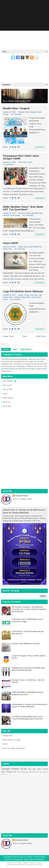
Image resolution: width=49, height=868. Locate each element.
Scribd (5, 744)
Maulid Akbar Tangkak (16, 108)
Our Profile (7, 406)
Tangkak (33, 112)
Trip (38, 772)
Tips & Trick (7, 389)
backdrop (22, 213)
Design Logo (29, 295)
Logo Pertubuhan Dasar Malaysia (23, 291)
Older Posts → (42, 336)
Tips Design (21, 772)
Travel (31, 772)
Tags (15, 349)
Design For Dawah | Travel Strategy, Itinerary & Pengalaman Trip (24, 67)
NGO (25, 162)
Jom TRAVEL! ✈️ (9, 381)
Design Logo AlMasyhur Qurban (26, 644)
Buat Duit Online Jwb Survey (14, 748)
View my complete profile (22, 499)
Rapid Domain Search (35, 865)
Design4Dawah (22, 496)
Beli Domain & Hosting (12, 740)
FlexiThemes (18, 863)
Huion (26, 247)
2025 (44, 772)
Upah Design (15, 215)
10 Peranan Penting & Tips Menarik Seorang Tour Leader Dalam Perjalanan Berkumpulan (29, 609)
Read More (40, 147)
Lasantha (38, 863)
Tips (10, 249)
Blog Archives (26, 349)
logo (36, 295)
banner (28, 213)
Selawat (9, 772)
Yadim (30, 162)
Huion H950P (11, 243)
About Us (6, 402)
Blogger (41, 859)
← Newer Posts (7, 336)
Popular (6, 349)
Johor (20, 162)
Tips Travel (7, 385)
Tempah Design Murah (22, 297)
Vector (5, 299)
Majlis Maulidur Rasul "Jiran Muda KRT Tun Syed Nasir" (23, 208)
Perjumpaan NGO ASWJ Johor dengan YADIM (21, 157)
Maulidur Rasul (24, 112)
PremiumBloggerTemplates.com (17, 865)
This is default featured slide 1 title (16, 101)
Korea (3, 774)
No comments (16, 114)
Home (25, 336)
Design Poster (10, 769)
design (21, 247)
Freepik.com (7, 736)
